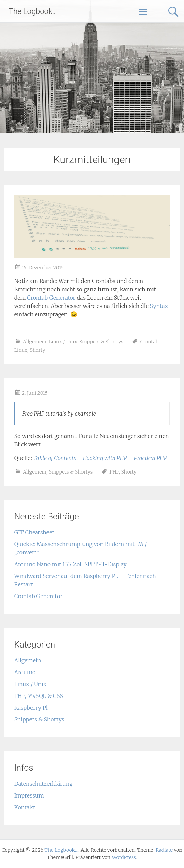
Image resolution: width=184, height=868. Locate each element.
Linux (21, 350)
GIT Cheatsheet (34, 532)
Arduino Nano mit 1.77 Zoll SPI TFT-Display (71, 564)
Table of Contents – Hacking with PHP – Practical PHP (100, 458)
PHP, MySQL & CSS (39, 696)
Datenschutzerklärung (43, 784)
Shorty (38, 350)
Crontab (149, 342)
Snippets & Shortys (101, 342)
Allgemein (35, 342)
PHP (114, 472)
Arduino (25, 672)
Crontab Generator (51, 298)
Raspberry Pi (31, 708)
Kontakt (25, 807)
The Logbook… (33, 11)
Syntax (159, 306)
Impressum (29, 795)
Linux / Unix (63, 342)
